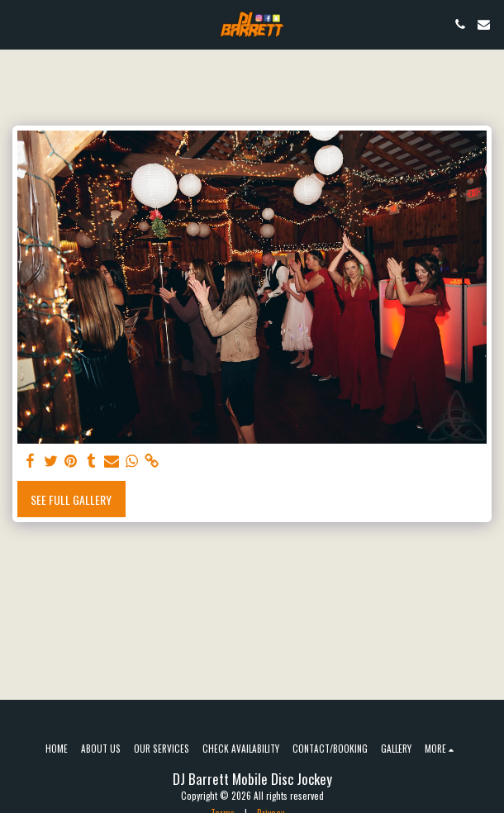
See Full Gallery (71, 499)
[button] (18, 24)
